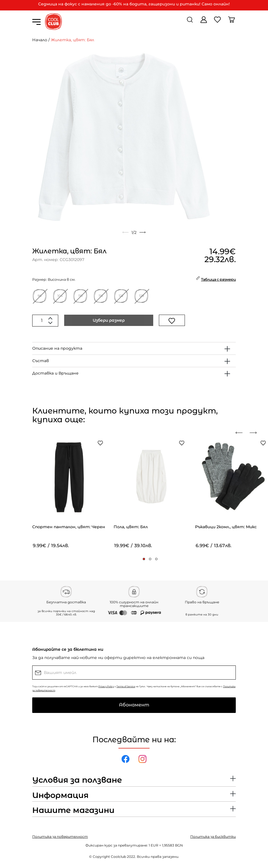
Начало (40, 40)
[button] (144, 559)
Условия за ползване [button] (77, 780)
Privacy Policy (106, 686)
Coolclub (118, 857)
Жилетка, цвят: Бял (73, 40)
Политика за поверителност (60, 837)
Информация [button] (60, 795)
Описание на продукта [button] (57, 348)
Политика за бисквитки (213, 837)
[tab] (134, 348)
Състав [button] (41, 361)
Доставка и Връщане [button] (55, 373)
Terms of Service (126, 686)
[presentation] (241, 433)
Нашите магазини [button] (73, 810)
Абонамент (134, 705)
